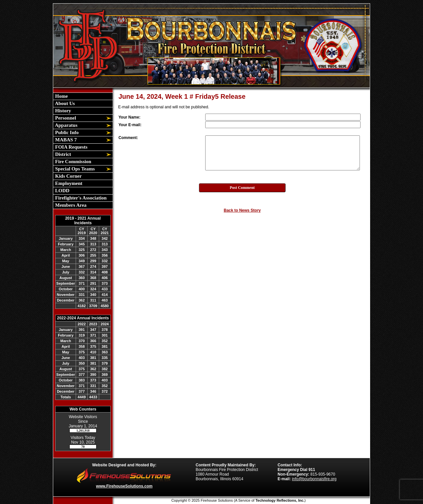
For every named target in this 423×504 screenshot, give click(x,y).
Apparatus (66, 125)
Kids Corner (68, 176)
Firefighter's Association (80, 198)
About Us (64, 103)
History (62, 111)
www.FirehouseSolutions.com (124, 486)
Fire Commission (73, 162)
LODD (62, 191)
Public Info (66, 132)
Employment (68, 183)
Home (61, 96)
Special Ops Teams (74, 169)
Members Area (70, 205)
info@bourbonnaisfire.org (314, 479)
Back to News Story (242, 210)
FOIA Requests (71, 147)
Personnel (65, 118)
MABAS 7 (65, 140)
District (62, 154)
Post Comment (242, 188)
